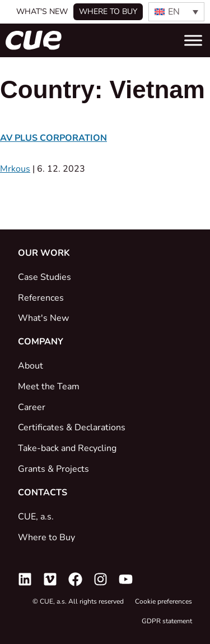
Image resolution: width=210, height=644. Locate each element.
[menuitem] (176, 12)
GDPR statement (167, 621)
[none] (176, 12)
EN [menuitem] (174, 12)
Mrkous (15, 169)
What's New (42, 12)
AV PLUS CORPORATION (53, 138)
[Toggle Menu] (193, 40)
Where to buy (108, 12)
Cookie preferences (164, 601)
